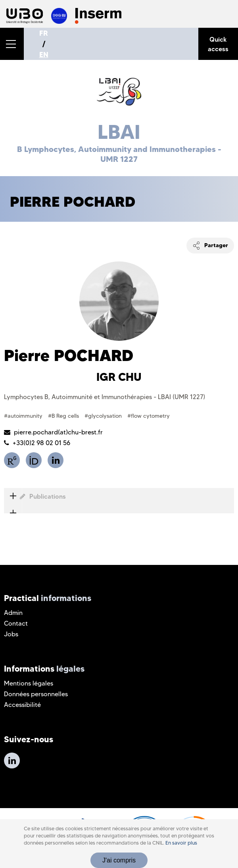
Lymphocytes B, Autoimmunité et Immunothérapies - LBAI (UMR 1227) (105, 397)
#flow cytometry (149, 416)
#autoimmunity (24, 416)
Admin (13, 613)
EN (44, 55)
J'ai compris (119, 860)
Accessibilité (22, 705)
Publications (35, 496)
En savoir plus (181, 843)
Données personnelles (36, 694)
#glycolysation (104, 416)
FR (44, 33)
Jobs (11, 634)
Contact (16, 623)
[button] (12, 44)
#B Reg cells (64, 416)
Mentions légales (29, 683)
